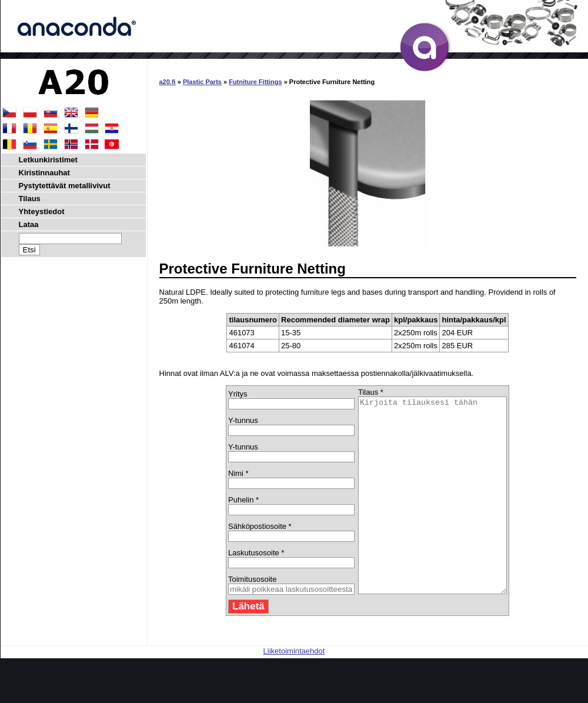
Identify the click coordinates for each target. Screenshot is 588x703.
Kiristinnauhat (44, 173)
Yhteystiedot (42, 211)
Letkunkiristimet (48, 160)
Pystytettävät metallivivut (65, 186)
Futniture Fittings (255, 82)
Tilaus (30, 199)
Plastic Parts (202, 82)
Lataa (29, 224)
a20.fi (168, 82)
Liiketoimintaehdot (294, 690)
